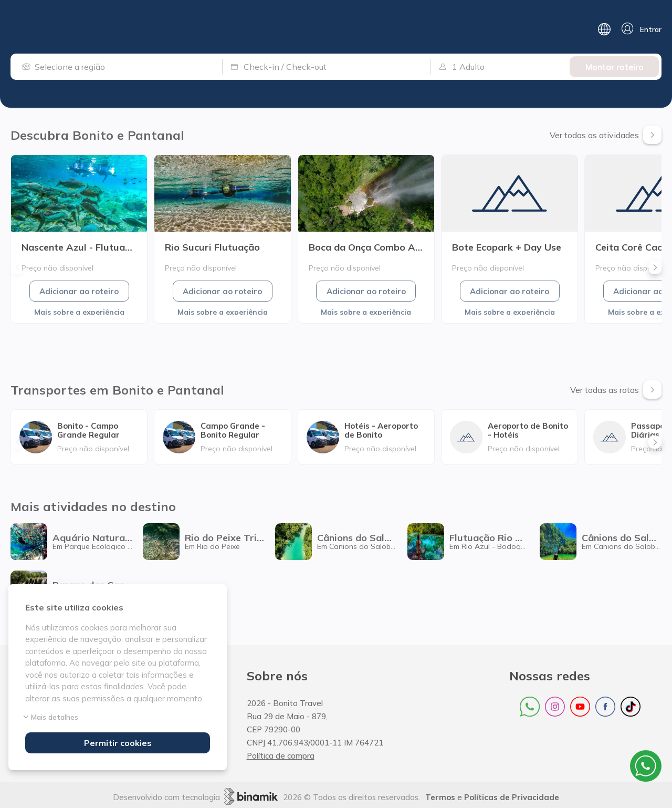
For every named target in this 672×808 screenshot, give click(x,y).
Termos (440, 797)
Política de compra (281, 756)
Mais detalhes (52, 717)
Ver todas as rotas (616, 390)
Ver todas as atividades (606, 135)
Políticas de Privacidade (512, 797)
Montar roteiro (615, 67)
